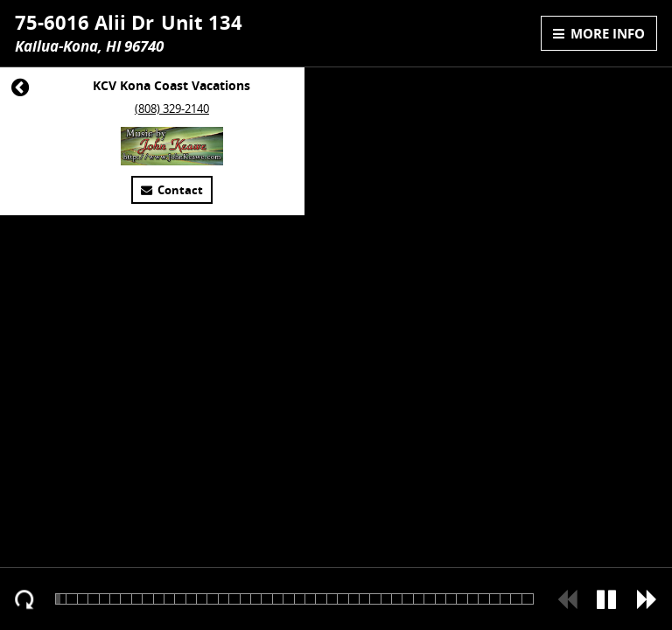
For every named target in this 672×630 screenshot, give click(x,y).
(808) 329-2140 (172, 109)
